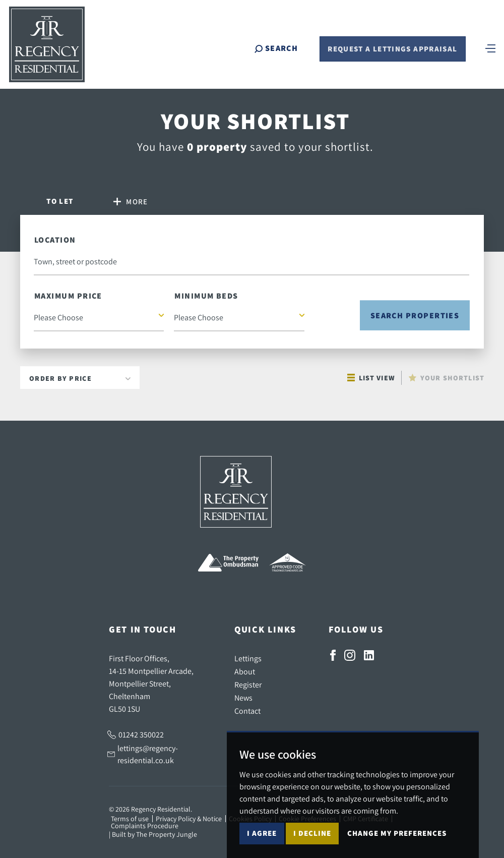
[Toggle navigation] (490, 48)
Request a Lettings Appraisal (392, 49)
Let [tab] (60, 201)
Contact (247, 711)
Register (248, 684)
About (245, 671)
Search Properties (415, 316)
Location (55, 240)
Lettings (248, 658)
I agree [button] (262, 833)
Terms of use (130, 819)
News (243, 698)
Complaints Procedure (145, 826)
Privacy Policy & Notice (189, 819)
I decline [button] (312, 833)
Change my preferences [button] (397, 833)
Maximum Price (68, 296)
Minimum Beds (206, 296)
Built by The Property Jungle (154, 834)
